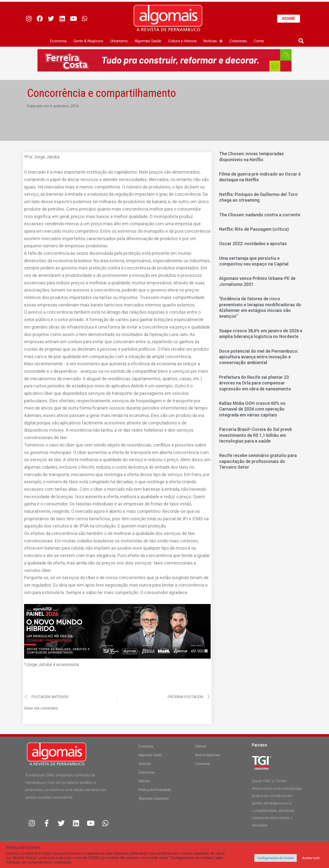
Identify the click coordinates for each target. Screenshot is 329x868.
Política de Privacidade (155, 790)
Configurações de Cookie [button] (276, 858)
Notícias (145, 764)
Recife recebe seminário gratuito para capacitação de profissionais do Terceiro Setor (258, 461)
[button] (301, 41)
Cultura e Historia (182, 41)
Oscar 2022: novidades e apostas (253, 244)
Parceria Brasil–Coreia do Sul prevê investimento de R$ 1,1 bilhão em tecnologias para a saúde (255, 435)
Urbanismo (119, 41)
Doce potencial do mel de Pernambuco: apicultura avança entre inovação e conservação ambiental (259, 357)
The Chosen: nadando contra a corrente (260, 215)
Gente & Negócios (88, 41)
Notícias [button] (213, 41)
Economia (58, 41)
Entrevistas (147, 772)
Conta (259, 41)
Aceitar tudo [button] (311, 858)
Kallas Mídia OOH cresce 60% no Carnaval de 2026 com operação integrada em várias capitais (252, 409)
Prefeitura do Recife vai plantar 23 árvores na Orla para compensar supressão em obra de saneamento (255, 383)
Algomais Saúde (148, 41)
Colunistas (238, 41)
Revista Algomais (208, 755)
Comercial (203, 764)
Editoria (144, 781)
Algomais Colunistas (154, 798)
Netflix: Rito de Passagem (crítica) (254, 229)
